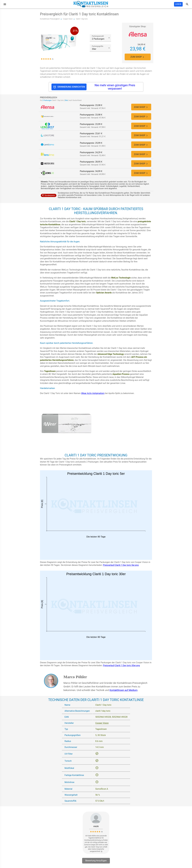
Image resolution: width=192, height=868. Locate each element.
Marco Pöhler (75, 679)
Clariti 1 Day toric (82, 19)
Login (178, 4)
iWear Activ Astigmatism (93, 396)
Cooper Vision (68, 19)
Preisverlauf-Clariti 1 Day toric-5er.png (121, 568)
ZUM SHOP (138, 57)
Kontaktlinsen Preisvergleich (50, 19)
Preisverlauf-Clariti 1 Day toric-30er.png (121, 668)
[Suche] (187, 4)
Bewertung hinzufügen (96, 863)
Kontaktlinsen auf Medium (123, 693)
